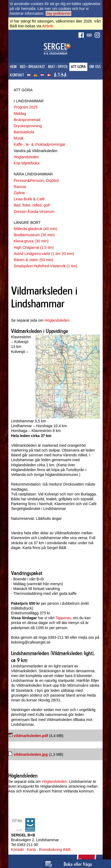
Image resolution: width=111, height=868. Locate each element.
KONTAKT (17, 75)
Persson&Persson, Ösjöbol (36, 181)
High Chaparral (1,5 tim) (34, 247)
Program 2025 (26, 107)
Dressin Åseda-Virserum (34, 212)
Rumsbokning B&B (55, 850)
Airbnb (48, 26)
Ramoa (20, 187)
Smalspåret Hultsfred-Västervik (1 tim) (46, 266)
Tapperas (63, 618)
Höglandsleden (26, 157)
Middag (20, 114)
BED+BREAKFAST (32, 67)
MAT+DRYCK (58, 67)
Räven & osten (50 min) (33, 260)
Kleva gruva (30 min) (31, 241)
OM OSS (95, 67)
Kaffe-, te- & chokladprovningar (40, 144)
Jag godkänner (58, 13)
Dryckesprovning (28, 126)
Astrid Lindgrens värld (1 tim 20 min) (44, 254)
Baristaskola (24, 132)
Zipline (19, 193)
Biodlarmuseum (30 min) (34, 235)
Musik (19, 138)
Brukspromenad (27, 120)
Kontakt (17, 850)
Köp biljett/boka (27, 163)
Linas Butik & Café (29, 199)
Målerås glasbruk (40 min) (35, 229)
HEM (13, 67)
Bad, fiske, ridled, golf (32, 205)
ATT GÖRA (78, 67)
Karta (31, 850)
